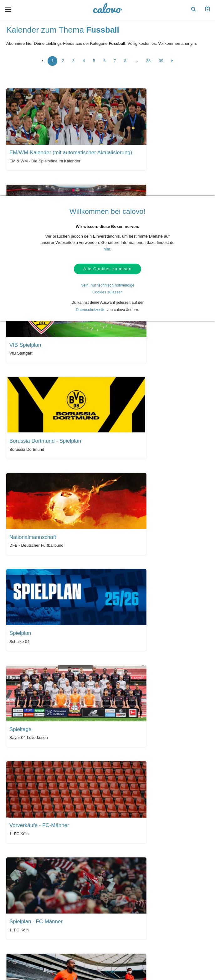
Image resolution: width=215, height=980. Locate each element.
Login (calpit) (73, 888)
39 (161, 62)
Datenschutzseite (91, 311)
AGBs (20, 908)
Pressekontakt (121, 898)
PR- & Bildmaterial (125, 888)
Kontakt (21, 888)
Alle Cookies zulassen (107, 270)
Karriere (164, 898)
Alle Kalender (25, 828)
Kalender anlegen (77, 898)
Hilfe (18, 878)
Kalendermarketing (78, 878)
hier (107, 249)
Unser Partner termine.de (178, 878)
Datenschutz (25, 898)
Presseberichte (122, 878)
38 (148, 62)
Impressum (166, 908)
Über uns (164, 888)
